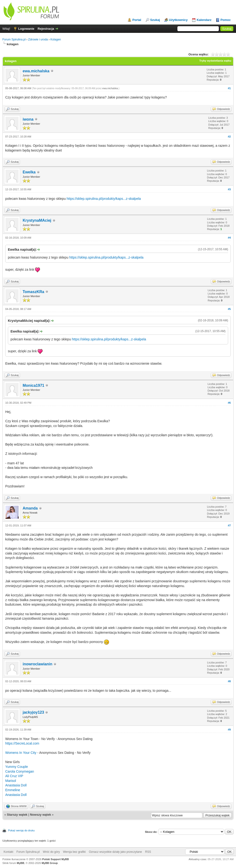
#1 (229, 88)
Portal (137, 20)
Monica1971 (33, 385)
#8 (229, 681)
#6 (229, 403)
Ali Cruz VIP (14, 776)
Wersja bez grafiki (74, 852)
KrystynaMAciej (37, 220)
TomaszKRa (33, 292)
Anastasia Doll (16, 785)
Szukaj (155, 20)
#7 (229, 525)
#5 (229, 309)
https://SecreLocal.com (22, 743)
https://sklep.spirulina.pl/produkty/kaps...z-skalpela (104, 199)
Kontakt (8, 852)
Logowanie (26, 29)
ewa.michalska (36, 71)
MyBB (21, 863)
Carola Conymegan (20, 771)
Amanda (30, 508)
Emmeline (13, 790)
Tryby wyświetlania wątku (215, 61)
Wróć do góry (51, 852)
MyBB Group (50, 863)
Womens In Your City (21, 753)
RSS (148, 852)
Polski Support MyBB (56, 859)
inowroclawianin (37, 664)
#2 (229, 137)
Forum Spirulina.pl (14, 39)
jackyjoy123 (33, 712)
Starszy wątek (17, 815)
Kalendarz (204, 20)
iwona (28, 119)
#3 (229, 189)
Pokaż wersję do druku (21, 830)
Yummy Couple (17, 767)
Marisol (11, 781)
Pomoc (226, 20)
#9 (229, 730)
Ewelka (29, 172)
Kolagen (56, 39)
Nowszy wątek (41, 815)
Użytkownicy (178, 20)
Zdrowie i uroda (38, 39)
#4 (229, 238)
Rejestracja (46, 29)
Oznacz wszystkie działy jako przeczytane (115, 852)
